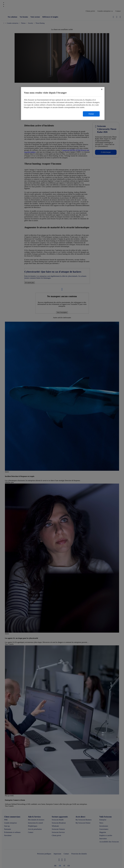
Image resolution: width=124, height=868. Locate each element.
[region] (63, 103)
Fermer (91, 114)
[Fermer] (102, 89)
